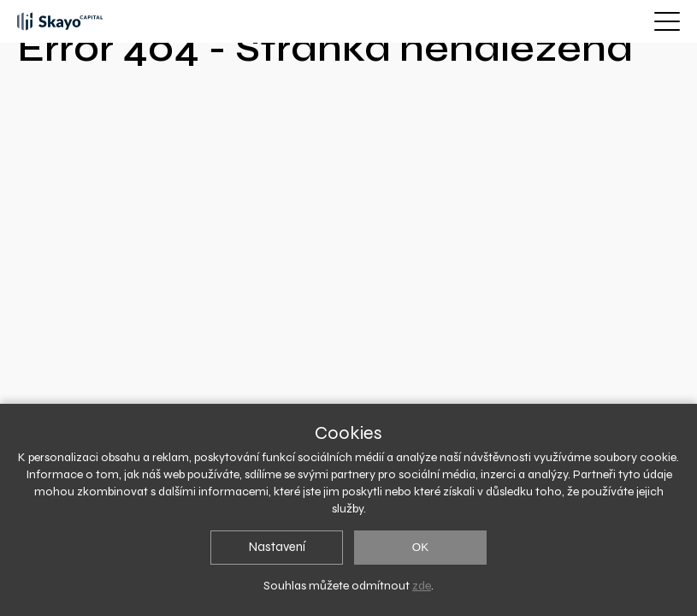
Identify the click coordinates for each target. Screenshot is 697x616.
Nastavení (277, 547)
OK (420, 547)
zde (422, 586)
